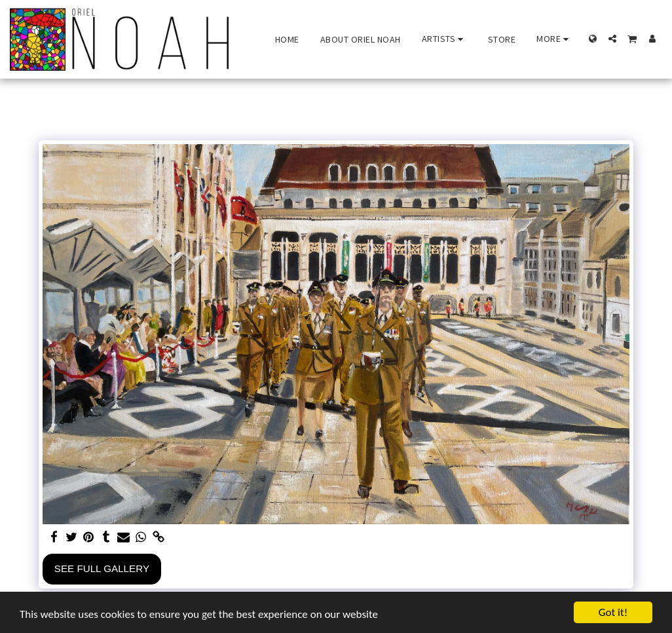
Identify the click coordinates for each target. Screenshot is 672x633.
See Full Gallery (102, 568)
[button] (444, 39)
